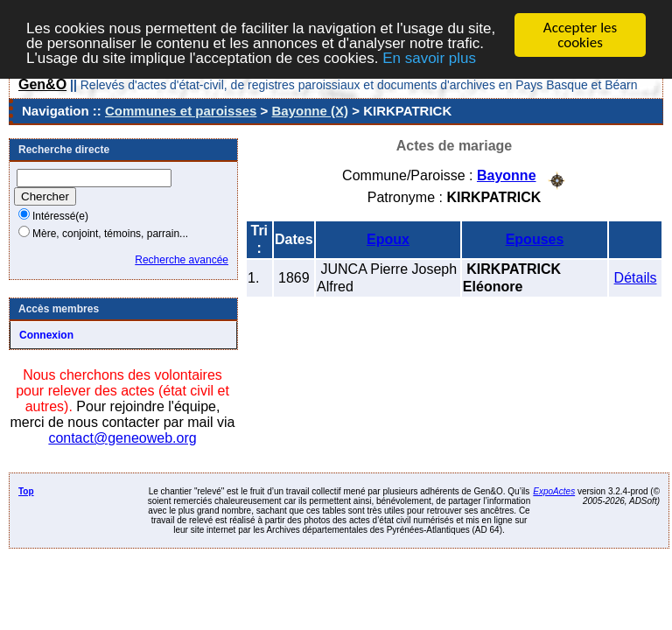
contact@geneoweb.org (122, 438)
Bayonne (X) (311, 111)
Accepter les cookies (580, 35)
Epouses (535, 238)
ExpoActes (554, 491)
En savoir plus (429, 57)
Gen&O (42, 84)
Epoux (388, 238)
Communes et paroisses (181, 111)
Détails (636, 277)
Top (26, 491)
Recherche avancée (182, 260)
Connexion (46, 335)
